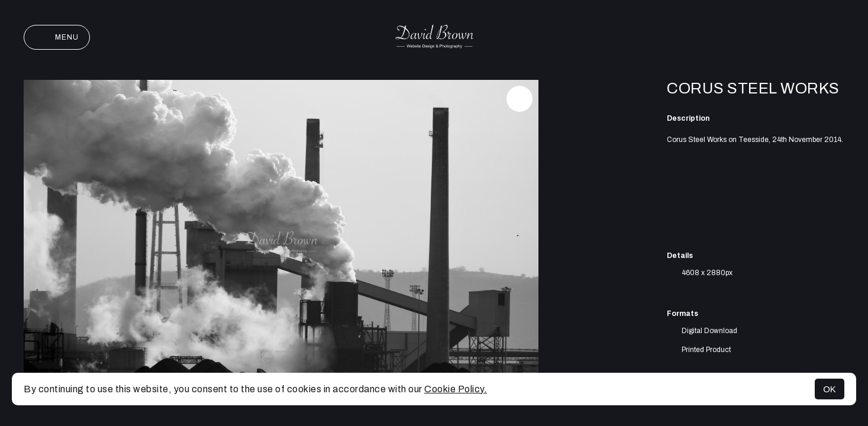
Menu (57, 37)
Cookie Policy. (456, 389)
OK (830, 389)
